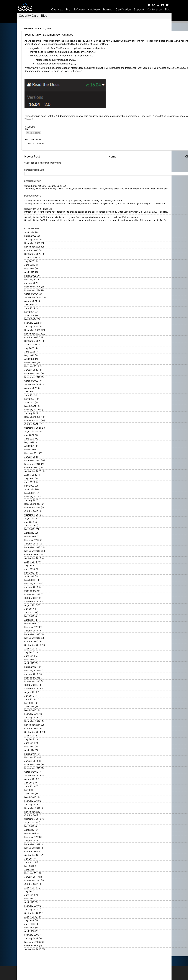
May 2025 (29, 269)
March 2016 (30, 667)
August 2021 (31, 431)
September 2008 (33, 949)
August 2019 (31, 518)
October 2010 (31, 884)
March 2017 (30, 623)
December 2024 (32, 287)
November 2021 (32, 421)
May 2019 (29, 529)
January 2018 (31, 587)
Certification (123, 9)
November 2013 (32, 768)
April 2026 (29, 232)
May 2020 (29, 486)
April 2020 (29, 489)
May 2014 (29, 747)
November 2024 (32, 290)
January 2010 (31, 910)
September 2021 (33, 428)
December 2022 (32, 374)
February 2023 (32, 366)
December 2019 (32, 504)
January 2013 (31, 805)
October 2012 (31, 815)
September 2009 (33, 913)
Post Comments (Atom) (50, 163)
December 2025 (32, 243)
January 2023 (31, 370)
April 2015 (29, 707)
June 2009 (30, 924)
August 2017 (31, 605)
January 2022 (31, 413)
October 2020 (31, 468)
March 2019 (30, 536)
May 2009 (29, 928)
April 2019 (29, 533)
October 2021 (31, 424)
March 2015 (30, 710)
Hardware (94, 9)
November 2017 (32, 594)
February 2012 (31, 837)
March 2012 (30, 833)
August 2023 (31, 345)
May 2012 (29, 826)
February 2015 (32, 714)
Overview (57, 9)
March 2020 (30, 493)
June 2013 (30, 786)
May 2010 (29, 899)
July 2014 (29, 739)
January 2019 (31, 544)
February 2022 (32, 410)
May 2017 (29, 616)
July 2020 (29, 479)
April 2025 (29, 272)
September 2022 (33, 384)
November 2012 (32, 812)
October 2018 (31, 555)
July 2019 (29, 522)
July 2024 (29, 305)
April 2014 (29, 750)
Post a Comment (36, 144)
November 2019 (32, 508)
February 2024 (32, 323)
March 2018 (30, 580)
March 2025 (30, 276)
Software (79, 9)
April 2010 (29, 902)
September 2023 (33, 341)
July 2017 (29, 609)
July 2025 (29, 261)
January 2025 (31, 283)
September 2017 (33, 602)
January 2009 (31, 938)
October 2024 (31, 294)
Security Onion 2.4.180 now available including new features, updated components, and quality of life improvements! (82, 217)
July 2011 (29, 859)
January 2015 (31, 718)
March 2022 (30, 406)
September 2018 (33, 558)
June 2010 (30, 895)
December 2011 (32, 844)
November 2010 (32, 880)
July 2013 (29, 783)
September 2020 (33, 471)
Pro (68, 9)
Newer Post (32, 157)
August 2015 (31, 692)
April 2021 (29, 446)
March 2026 (30, 236)
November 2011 (32, 848)
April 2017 (29, 620)
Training (108, 9)
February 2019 (32, 540)
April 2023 (29, 359)
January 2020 (31, 500)
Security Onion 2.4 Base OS (38, 209)
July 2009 (29, 920)
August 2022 (31, 388)
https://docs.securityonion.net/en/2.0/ (56, 64)
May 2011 (29, 866)
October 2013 (31, 772)
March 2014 (30, 754)
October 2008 (31, 946)
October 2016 (31, 641)
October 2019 (31, 511)
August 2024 (31, 301)
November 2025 (32, 247)
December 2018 (32, 547)
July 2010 (29, 891)
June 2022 (30, 395)
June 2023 (30, 352)
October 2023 (31, 337)
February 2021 (31, 453)
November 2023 (32, 334)
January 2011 (31, 877)
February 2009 (32, 935)
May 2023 (29, 355)
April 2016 (29, 663)
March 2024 (30, 319)
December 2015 (32, 678)
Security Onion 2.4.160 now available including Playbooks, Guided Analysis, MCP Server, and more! (73, 201)
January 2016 (31, 674)
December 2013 (32, 765)
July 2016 (29, 652)
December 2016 (32, 634)
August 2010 (31, 888)
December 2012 (32, 808)
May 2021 (29, 442)
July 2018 (29, 565)
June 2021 (29, 439)
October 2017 (31, 598)
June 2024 (30, 308)
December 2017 (32, 591)
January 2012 (31, 841)
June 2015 (30, 699)
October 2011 (31, 852)
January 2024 (31, 326)
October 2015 (31, 685)
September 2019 (33, 515)
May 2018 (29, 573)
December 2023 (32, 330)
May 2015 (29, 703)
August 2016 (31, 649)
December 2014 (32, 721)
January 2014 (31, 761)
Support (139, 9)
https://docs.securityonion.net (79, 52)
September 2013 (33, 775)
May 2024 (29, 312)
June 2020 (30, 482)
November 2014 (32, 725)
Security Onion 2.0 (121, 41)
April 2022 (29, 403)
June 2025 (30, 265)
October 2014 (31, 728)
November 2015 (32, 681)
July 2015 (29, 696)
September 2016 (33, 645)
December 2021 (32, 417)
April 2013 (29, 794)
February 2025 (32, 279)
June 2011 (29, 862)
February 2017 (31, 627)
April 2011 (29, 870)
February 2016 (32, 670)
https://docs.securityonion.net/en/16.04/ (57, 60)
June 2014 (30, 743)
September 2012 (33, 819)
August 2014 (31, 736)
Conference (154, 9)
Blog (167, 9)
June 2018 (30, 569)
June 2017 (29, 613)
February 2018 (32, 583)
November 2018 (32, 551)
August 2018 (31, 562)
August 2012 (31, 823)
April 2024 (29, 316)
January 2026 (31, 239)
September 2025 (33, 254)
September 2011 (33, 855)
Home (112, 157)
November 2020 (32, 464)
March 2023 (30, 363)
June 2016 (30, 656)
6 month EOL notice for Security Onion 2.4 (45, 186)
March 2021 (30, 450)
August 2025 (31, 258)
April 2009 (29, 931)
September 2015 (33, 689)
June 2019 (30, 526)
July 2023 (29, 348)
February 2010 (32, 906)
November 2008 (33, 942)
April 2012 (29, 830)
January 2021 (31, 457)
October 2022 (31, 381)
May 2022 (29, 399)
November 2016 (32, 638)
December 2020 (32, 461)
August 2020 (31, 475)
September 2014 (33, 732)
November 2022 (32, 377)
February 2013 (32, 801)
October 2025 (31, 250)
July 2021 (29, 435)
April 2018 (29, 576)
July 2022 (29, 392)
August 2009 (31, 917)
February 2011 (31, 873)
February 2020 (32, 497)
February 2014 (32, 757)
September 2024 (33, 297)
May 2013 (29, 790)
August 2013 (31, 779)
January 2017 (31, 631)
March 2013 (30, 797)
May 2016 (29, 660)
